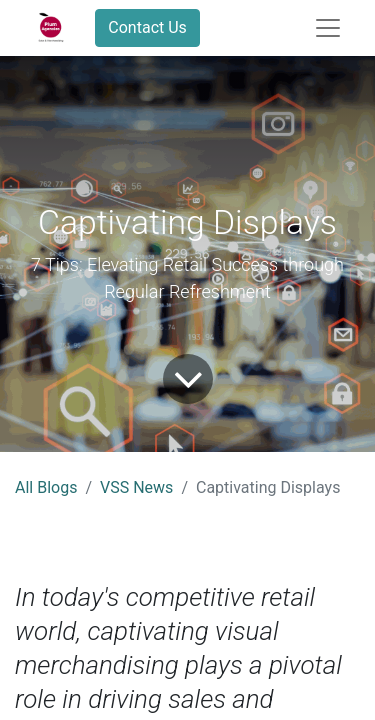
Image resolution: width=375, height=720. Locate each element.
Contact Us (147, 27)
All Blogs (46, 487)
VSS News (136, 487)
